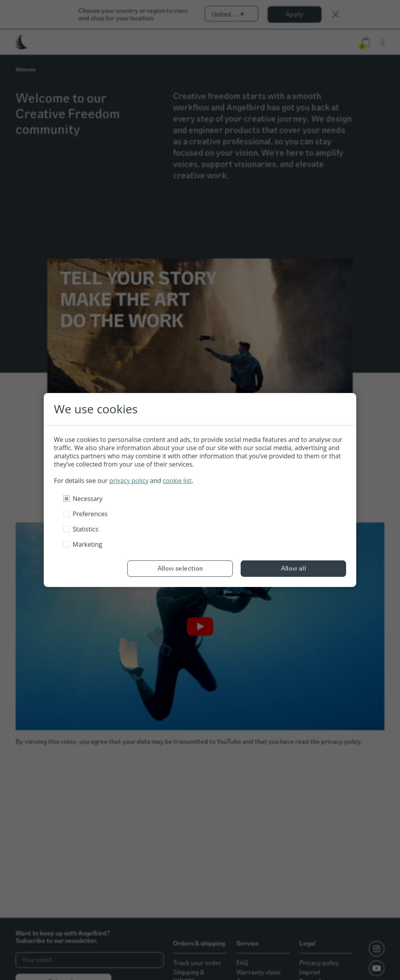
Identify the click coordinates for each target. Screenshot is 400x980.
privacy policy (129, 481)
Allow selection (180, 568)
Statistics (86, 529)
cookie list (177, 481)
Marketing (87, 544)
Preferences (90, 514)
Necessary (87, 499)
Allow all (294, 568)
